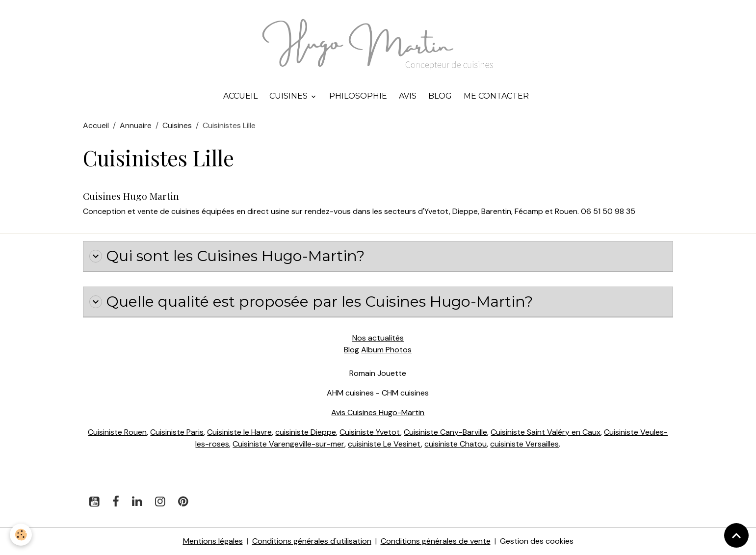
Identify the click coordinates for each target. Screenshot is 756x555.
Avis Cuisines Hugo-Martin (378, 412)
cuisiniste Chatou (456, 444)
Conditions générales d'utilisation (312, 541)
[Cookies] (21, 535)
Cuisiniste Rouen (117, 432)
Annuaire (136, 125)
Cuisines (289, 96)
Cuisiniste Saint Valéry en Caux (546, 432)
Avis (408, 96)
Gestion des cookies (537, 541)
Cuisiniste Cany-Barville (445, 432)
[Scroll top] (736, 535)
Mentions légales (213, 541)
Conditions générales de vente (436, 541)
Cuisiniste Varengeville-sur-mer (288, 444)
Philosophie (358, 96)
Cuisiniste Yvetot (370, 432)
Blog (440, 96)
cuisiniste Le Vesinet (384, 444)
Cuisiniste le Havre (239, 432)
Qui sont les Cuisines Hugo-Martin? (227, 256)
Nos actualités (378, 338)
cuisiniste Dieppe (306, 432)
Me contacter (496, 96)
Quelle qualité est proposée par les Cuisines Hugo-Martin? (311, 302)
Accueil (240, 96)
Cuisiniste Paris (177, 432)
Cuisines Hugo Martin (131, 196)
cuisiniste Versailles (524, 444)
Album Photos (386, 350)
